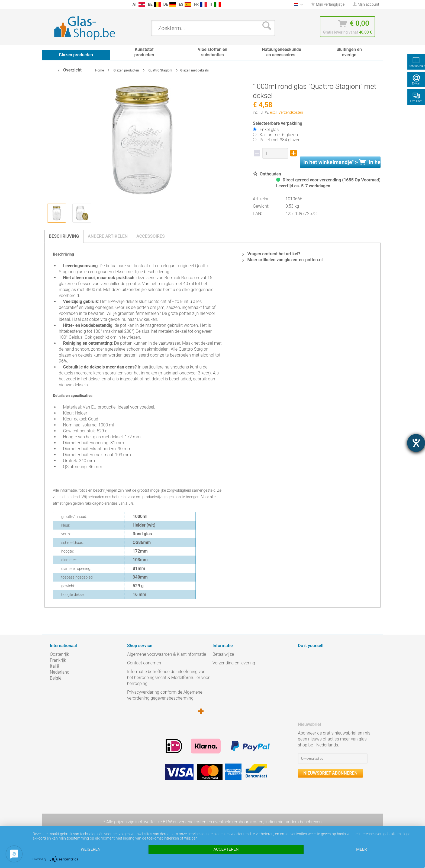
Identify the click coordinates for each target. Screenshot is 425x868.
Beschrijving (64, 236)
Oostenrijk (59, 654)
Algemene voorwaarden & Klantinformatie (167, 654)
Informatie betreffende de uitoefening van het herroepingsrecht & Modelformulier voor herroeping (168, 678)
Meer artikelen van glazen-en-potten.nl (282, 260)
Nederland (60, 672)
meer (361, 849)
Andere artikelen (108, 236)
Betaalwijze (223, 654)
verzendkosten (192, 822)
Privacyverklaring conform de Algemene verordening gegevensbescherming (165, 695)
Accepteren (226, 849)
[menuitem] (53, 4)
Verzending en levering (234, 663)
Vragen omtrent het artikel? (271, 254)
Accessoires (151, 236)
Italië (54, 666)
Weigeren (91, 849)
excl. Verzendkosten (286, 112)
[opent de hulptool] (416, 443)
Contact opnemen (144, 663)
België (56, 678)
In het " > (342, 162)
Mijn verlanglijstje (328, 4)
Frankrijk (58, 660)
